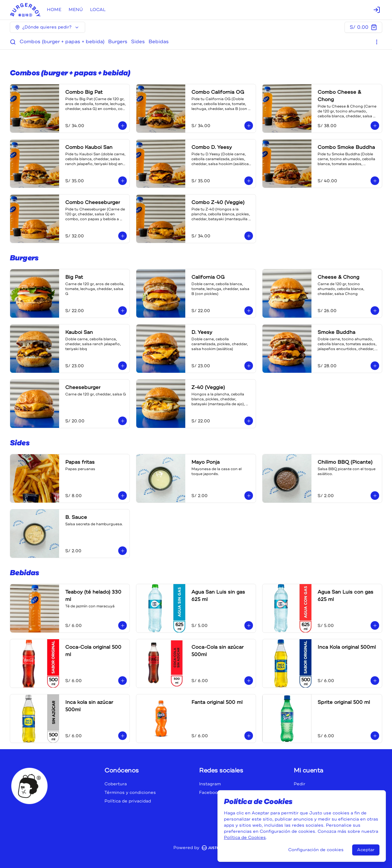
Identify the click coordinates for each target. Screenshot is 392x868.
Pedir (300, 784)
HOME (54, 10)
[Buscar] (13, 42)
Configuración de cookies (316, 850)
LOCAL (98, 10)
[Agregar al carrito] (123, 126)
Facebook (210, 793)
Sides (138, 42)
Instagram (210, 784)
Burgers (118, 42)
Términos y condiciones (130, 793)
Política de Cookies (245, 838)
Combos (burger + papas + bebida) (62, 42)
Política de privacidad (128, 801)
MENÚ (76, 10)
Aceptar (366, 850)
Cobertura (116, 784)
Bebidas (159, 42)
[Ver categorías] (377, 42)
